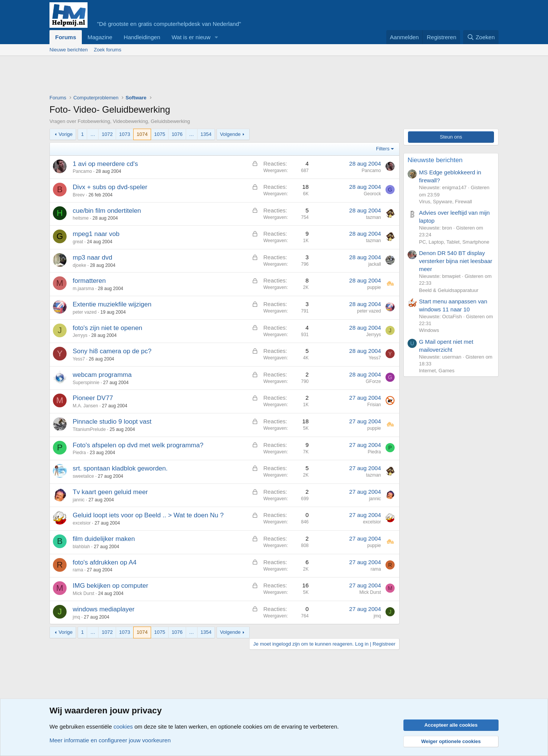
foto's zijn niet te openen (108, 328)
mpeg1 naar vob (96, 234)
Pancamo (82, 171)
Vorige (66, 134)
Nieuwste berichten (435, 160)
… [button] (93, 134)
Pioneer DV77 (93, 398)
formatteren (89, 281)
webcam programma (102, 375)
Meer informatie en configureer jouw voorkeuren (110, 740)
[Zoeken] (481, 37)
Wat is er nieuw (191, 37)
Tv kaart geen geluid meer (110, 492)
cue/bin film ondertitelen (107, 211)
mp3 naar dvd (92, 258)
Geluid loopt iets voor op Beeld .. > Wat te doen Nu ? (148, 515)
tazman (374, 217)
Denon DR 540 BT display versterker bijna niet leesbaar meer (456, 261)
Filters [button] (383, 149)
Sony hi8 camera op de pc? (112, 351)
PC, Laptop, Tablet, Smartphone (454, 242)
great (78, 242)
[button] (217, 37)
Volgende (230, 134)
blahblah (81, 547)
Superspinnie (86, 383)
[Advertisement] (188, 77)
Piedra (79, 453)
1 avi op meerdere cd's (105, 164)
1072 (107, 134)
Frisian (374, 405)
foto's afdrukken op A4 (105, 562)
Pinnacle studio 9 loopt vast (112, 422)
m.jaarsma (83, 289)
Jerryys (80, 335)
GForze (373, 381)
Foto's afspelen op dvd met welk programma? (138, 445)
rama (78, 570)
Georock (372, 194)
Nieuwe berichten (68, 50)
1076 (177, 134)
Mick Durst (84, 593)
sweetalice (83, 476)
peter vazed (85, 312)
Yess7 (79, 359)
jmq (76, 617)
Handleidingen (142, 37)
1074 (142, 134)
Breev (79, 195)
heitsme (81, 218)
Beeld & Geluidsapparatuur (449, 290)
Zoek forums (107, 50)
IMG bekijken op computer (110, 586)
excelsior (82, 523)
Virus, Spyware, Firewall (445, 202)
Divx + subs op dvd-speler (110, 187)
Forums (66, 37)
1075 (160, 134)
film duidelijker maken (104, 539)
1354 (206, 134)
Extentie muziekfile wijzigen (112, 304)
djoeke (79, 265)
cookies (123, 726)
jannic (79, 500)
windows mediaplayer (104, 609)
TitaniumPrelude (89, 429)
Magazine (100, 37)
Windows (429, 330)
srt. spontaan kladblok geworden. (120, 468)
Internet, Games (437, 371)
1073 (125, 134)
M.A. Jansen (85, 406)
